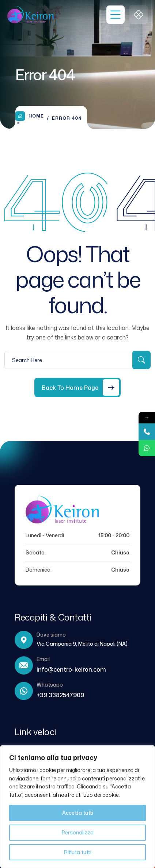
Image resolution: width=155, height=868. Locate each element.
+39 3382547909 (60, 695)
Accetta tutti (78, 813)
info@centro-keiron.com (71, 669)
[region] (77, 807)
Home (30, 116)
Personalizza (78, 832)
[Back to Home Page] (77, 387)
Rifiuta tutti (78, 852)
